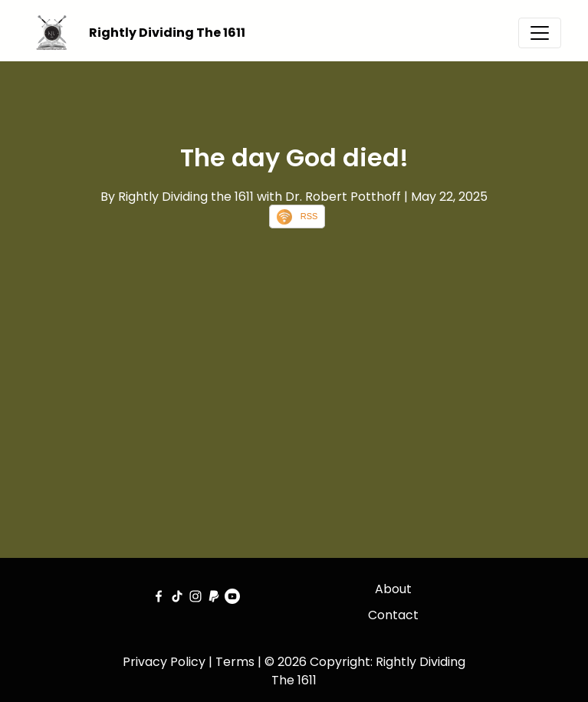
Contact (393, 615)
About (393, 589)
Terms (235, 662)
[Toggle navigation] (540, 33)
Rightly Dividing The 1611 (167, 33)
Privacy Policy (164, 662)
